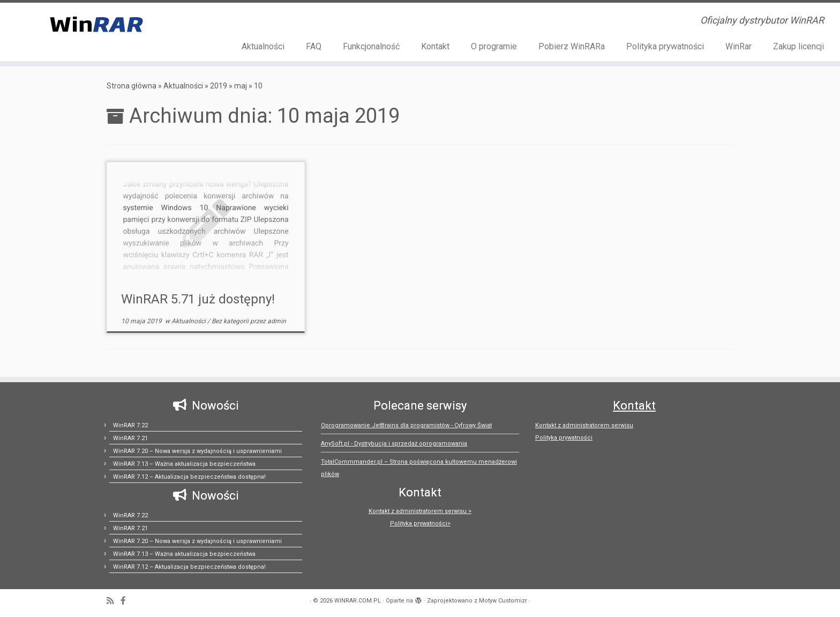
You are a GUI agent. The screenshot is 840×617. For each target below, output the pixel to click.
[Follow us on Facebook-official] (127, 601)
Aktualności (263, 46)
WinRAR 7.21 (130, 438)
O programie (494, 46)
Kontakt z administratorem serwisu (584, 425)
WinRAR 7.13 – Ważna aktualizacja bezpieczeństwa (184, 464)
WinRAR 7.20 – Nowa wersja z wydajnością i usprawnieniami (197, 451)
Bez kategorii (231, 321)
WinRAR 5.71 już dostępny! (198, 299)
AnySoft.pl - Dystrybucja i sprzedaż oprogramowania (394, 444)
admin (277, 321)
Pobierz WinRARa (572, 46)
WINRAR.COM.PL (358, 601)
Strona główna (132, 86)
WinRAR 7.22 (130, 425)
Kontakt (435, 46)
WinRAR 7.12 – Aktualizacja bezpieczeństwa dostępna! (189, 477)
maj (241, 86)
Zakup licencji (798, 46)
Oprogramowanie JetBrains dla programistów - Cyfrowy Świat (406, 425)
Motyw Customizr (503, 601)
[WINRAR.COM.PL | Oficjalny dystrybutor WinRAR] (97, 24)
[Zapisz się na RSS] (114, 601)
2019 (219, 86)
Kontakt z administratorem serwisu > (420, 511)
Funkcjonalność (371, 46)
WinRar (738, 46)
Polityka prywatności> (420, 523)
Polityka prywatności (665, 46)
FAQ (314, 46)
